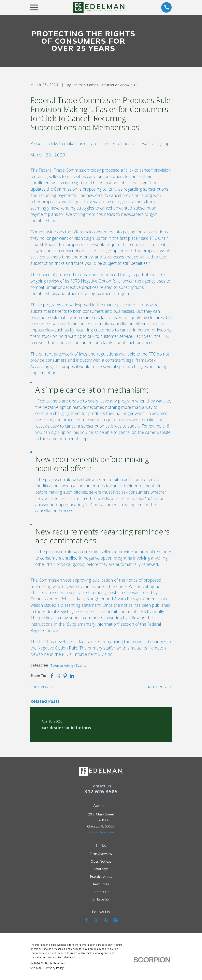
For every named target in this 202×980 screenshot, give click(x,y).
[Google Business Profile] (116, 920)
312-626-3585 (101, 791)
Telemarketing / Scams (68, 665)
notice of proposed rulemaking (68, 275)
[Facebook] (86, 920)
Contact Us (101, 892)
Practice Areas (101, 877)
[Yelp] (106, 920)
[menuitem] (36, 968)
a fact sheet (86, 642)
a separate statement (85, 592)
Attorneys (101, 869)
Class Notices (101, 861)
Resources (101, 884)
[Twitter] (96, 920)
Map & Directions (101, 832)
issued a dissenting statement (72, 605)
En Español (101, 899)
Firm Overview (101, 854)
